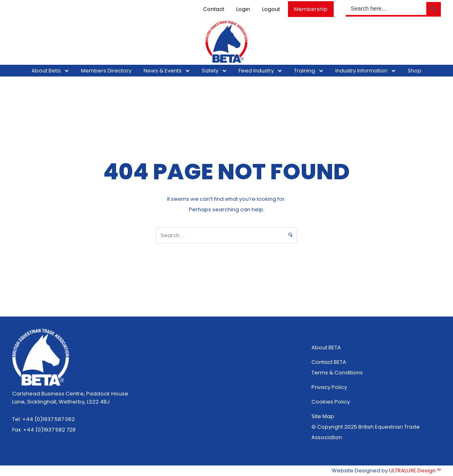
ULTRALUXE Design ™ (415, 471)
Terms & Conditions (337, 373)
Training (305, 71)
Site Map (323, 416)
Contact (214, 9)
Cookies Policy (331, 402)
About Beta (46, 71)
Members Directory (106, 71)
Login (243, 9)
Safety (210, 71)
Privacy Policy (329, 387)
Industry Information (361, 71)
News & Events (163, 71)
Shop (415, 71)
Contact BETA (329, 362)
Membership (311, 9)
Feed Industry (256, 71)
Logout (271, 9)
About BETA (326, 347)
